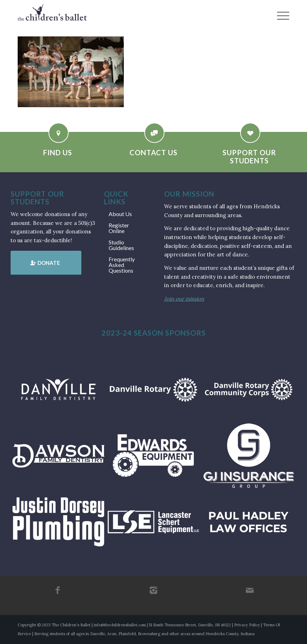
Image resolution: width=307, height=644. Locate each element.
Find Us (58, 152)
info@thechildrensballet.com (120, 625)
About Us (120, 214)
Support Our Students (249, 156)
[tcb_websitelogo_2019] (52, 16)
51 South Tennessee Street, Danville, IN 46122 (190, 625)
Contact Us (153, 152)
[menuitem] (280, 16)
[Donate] (46, 263)
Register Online (119, 228)
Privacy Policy (247, 625)
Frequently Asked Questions (122, 265)
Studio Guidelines (121, 245)
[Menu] (280, 16)
